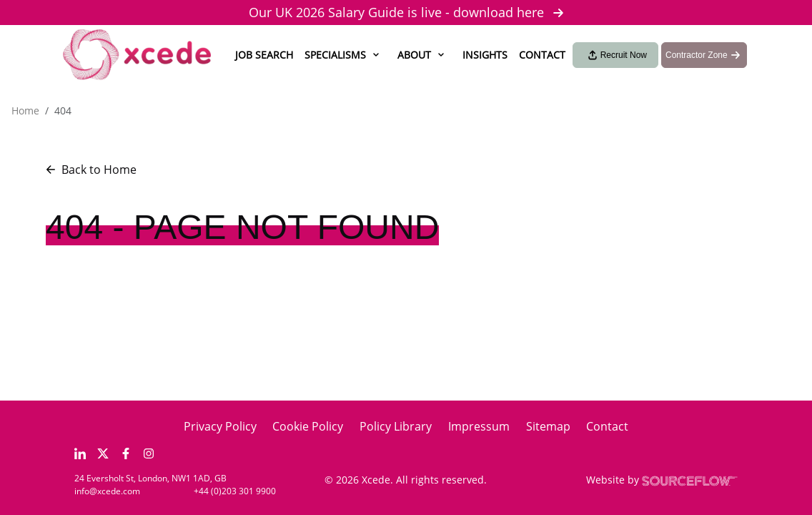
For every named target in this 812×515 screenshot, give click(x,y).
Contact (542, 55)
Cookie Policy (308, 426)
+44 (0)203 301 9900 (235, 491)
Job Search (264, 55)
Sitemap (548, 426)
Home (25, 111)
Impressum (479, 426)
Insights (485, 55)
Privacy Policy (220, 426)
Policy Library (396, 426)
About (414, 55)
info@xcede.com (107, 491)
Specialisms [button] (335, 55)
